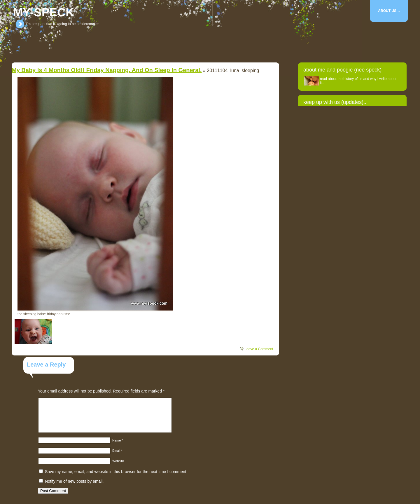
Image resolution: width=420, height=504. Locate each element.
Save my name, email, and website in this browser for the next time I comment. (116, 472)
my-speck (44, 12)
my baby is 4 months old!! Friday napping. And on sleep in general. (107, 70)
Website (118, 461)
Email (117, 451)
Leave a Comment (259, 349)
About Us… (389, 11)
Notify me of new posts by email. (74, 481)
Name (118, 440)
